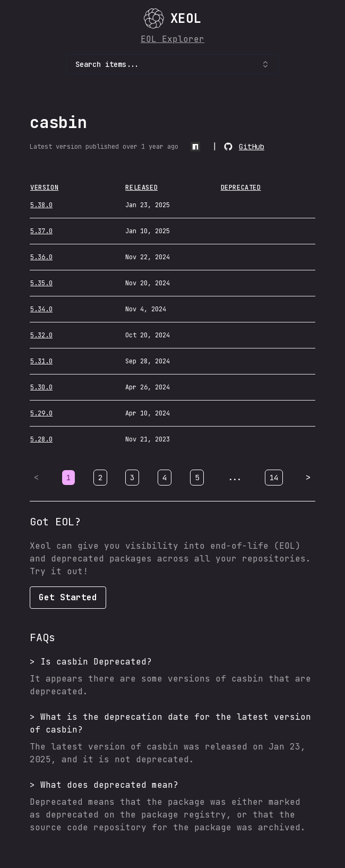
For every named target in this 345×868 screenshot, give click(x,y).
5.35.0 (41, 283)
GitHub (252, 147)
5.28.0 (41, 439)
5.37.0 (41, 231)
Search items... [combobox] (172, 64)
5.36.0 (41, 257)
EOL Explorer (172, 39)
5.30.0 (41, 387)
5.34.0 (41, 309)
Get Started (68, 597)
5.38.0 (41, 205)
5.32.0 (41, 335)
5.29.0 (41, 413)
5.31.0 (41, 361)
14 (274, 478)
